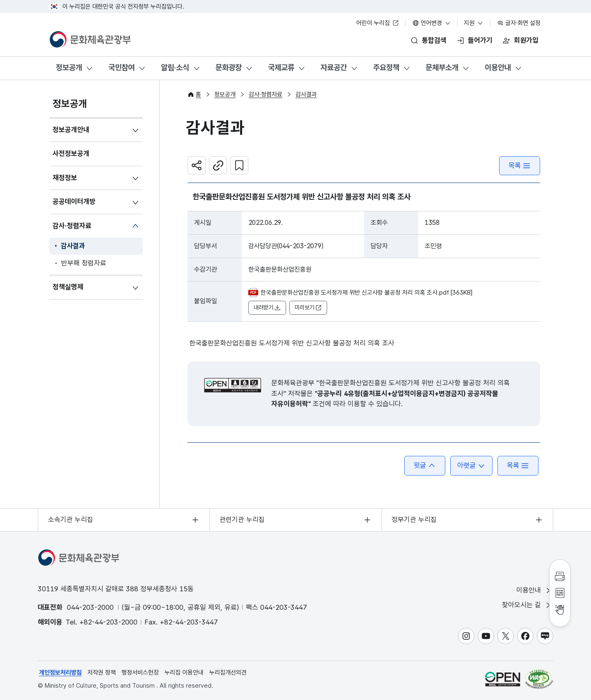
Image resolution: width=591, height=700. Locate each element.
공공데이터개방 (74, 201)
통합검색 (434, 40)
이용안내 (498, 67)
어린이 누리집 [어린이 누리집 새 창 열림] (378, 23)
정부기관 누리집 (414, 519)
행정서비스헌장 (140, 673)
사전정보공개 (71, 153)
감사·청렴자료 (72, 226)
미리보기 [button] (308, 308)
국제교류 (281, 67)
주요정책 (386, 67)
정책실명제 (68, 287)
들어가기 (480, 40)
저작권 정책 (102, 673)
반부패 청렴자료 (84, 263)
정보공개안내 (71, 130)
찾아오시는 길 (527, 605)
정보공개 (69, 67)
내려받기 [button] (267, 308)
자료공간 (334, 67)
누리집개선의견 (228, 673)
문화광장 (229, 67)
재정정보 (65, 178)
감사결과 (73, 246)
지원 (474, 23)
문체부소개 (442, 67)
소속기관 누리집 (71, 519)
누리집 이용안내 (184, 673)
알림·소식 (175, 67)
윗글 (425, 466)
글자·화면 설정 (519, 23)
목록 (520, 166)
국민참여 (121, 67)
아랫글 (471, 466)
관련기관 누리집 (242, 519)
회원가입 (526, 40)
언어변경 (432, 23)
